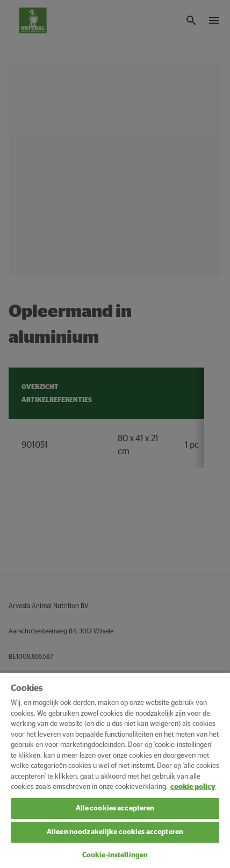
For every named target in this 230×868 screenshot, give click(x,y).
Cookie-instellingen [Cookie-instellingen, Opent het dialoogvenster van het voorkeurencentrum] (115, 855)
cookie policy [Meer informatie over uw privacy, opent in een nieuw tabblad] (193, 787)
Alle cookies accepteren (115, 809)
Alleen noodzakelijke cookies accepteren (115, 832)
